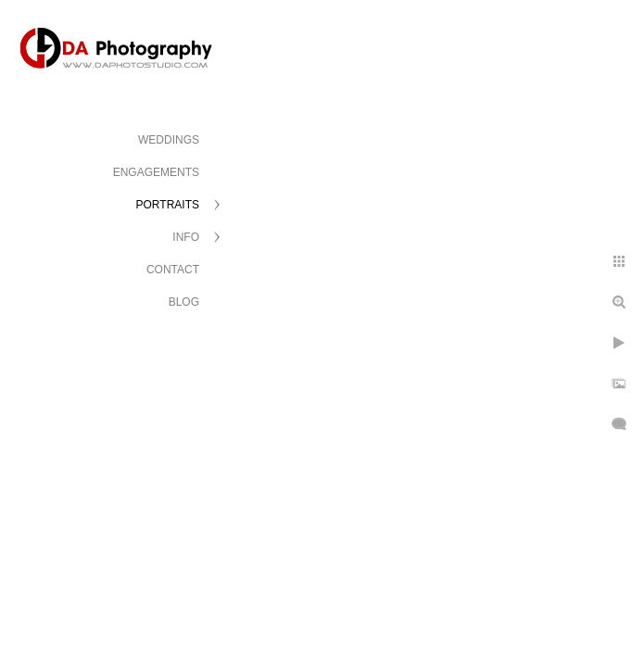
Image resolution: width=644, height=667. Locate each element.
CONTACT (173, 270)
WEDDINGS (169, 140)
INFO (186, 237)
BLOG (184, 302)
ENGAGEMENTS (156, 172)
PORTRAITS (168, 205)
